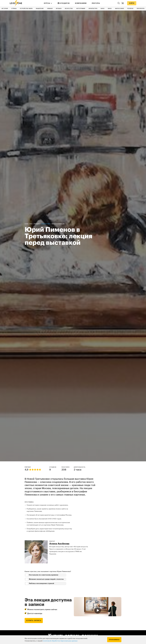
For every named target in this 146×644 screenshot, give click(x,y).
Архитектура (93, 9)
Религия (130, 9)
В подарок (64, 3)
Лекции (37, 224)
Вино (110, 9)
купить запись (34, 620)
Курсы (47, 3)
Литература (141, 9)
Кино (103, 9)
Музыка (59, 9)
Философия (119, 9)
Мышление (40, 9)
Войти (132, 3)
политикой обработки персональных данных (60, 641)
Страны (14, 9)
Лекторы (96, 3)
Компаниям (81, 3)
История (5, 9)
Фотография (81, 9)
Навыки (50, 9)
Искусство (69, 9)
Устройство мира (26, 9)
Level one (29, 224)
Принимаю (114, 640)
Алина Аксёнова (59, 544)
